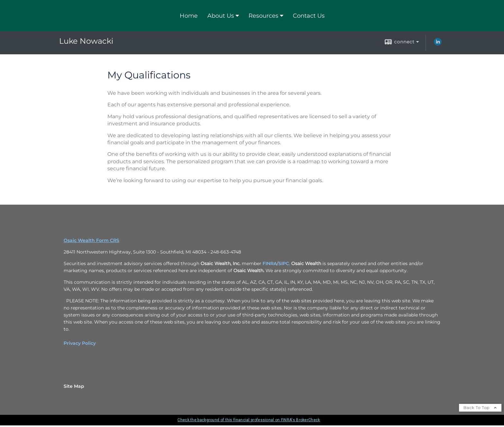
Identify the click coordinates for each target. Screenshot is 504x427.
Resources (263, 16)
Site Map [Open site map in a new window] (74, 386)
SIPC (284, 263)
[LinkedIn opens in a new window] (438, 44)
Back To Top (480, 408)
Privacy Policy (80, 343)
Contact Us (309, 16)
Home (189, 16)
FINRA (270, 263)
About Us (221, 16)
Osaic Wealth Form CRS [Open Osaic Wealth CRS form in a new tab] (91, 240)
